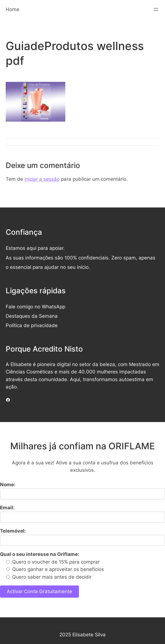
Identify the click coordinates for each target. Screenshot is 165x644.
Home (12, 9)
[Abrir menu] (156, 9)
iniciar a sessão (42, 179)
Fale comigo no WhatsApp (35, 307)
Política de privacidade (32, 325)
